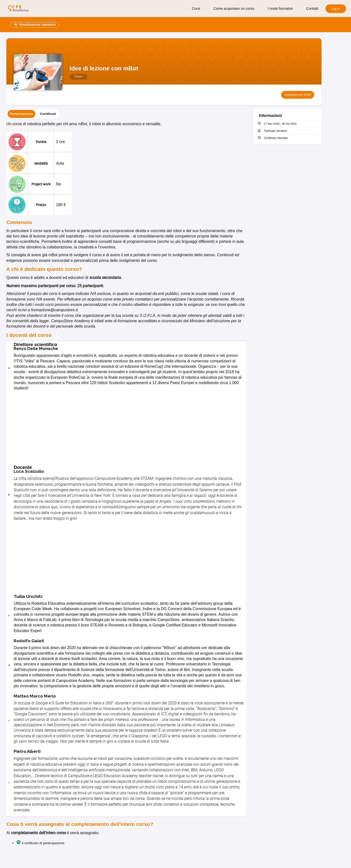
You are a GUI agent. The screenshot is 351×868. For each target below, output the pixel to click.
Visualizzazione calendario (34, 25)
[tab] (21, 114)
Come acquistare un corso (234, 9)
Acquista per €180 (298, 95)
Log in (336, 9)
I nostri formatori (280, 9)
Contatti (312, 9)
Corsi (196, 9)
